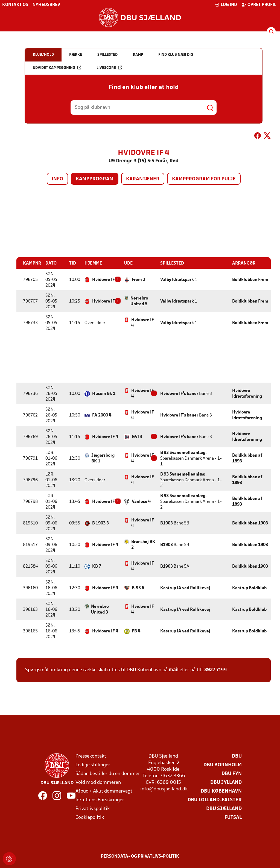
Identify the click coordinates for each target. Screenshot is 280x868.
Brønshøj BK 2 (143, 545)
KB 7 (97, 566)
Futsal (233, 817)
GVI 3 (137, 437)
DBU (237, 756)
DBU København (221, 791)
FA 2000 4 (102, 415)
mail (174, 670)
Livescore (109, 68)
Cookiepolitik (90, 817)
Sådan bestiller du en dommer (108, 774)
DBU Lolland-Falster (215, 800)
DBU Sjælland (224, 809)
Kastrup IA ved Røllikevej (185, 588)
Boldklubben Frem (250, 280)
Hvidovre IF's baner (179, 394)
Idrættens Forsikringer (100, 800)
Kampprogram (95, 179)
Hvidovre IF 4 (105, 280)
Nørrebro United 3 (100, 609)
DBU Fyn (232, 774)
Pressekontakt (91, 756)
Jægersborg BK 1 (103, 458)
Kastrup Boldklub (249, 588)
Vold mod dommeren (98, 782)
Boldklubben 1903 (250, 523)
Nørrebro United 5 (139, 301)
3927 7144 (216, 670)
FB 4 (136, 631)
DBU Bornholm (223, 765)
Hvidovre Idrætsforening (247, 393)
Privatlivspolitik (93, 809)
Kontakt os (15, 5)
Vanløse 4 (141, 502)
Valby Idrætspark (177, 280)
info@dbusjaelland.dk (164, 789)
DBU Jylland (226, 782)
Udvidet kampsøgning (57, 68)
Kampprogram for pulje (204, 179)
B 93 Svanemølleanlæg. (183, 453)
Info (57, 179)
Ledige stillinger (93, 765)
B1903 (167, 523)
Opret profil (259, 5)
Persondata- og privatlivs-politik (140, 856)
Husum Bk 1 (104, 394)
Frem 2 (138, 280)
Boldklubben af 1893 (247, 458)
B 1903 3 (100, 523)
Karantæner (143, 179)
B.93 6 (138, 588)
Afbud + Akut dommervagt (104, 791)
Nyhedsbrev (46, 5)
